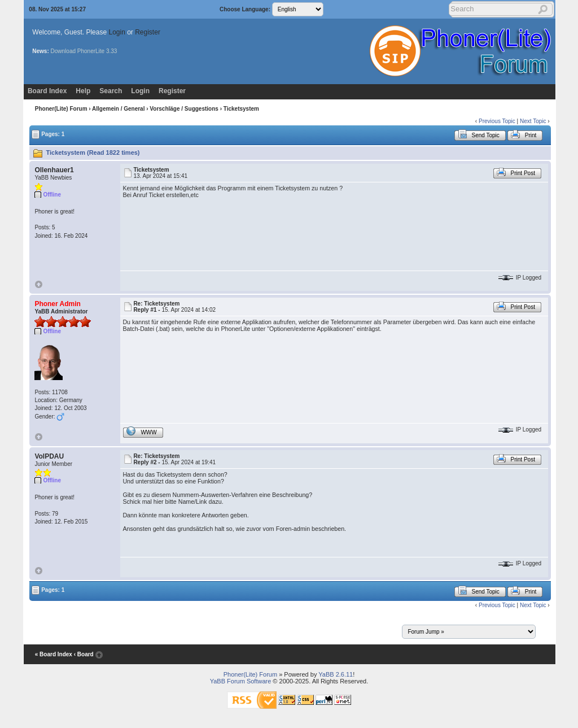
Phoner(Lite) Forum (61, 109)
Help (83, 91)
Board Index (47, 91)
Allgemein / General (118, 109)
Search (111, 91)
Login (117, 32)
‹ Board (84, 654)
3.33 (111, 51)
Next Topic (533, 121)
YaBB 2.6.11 (336, 674)
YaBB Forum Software (241, 681)
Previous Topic (497, 121)
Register (148, 32)
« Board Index (54, 654)
